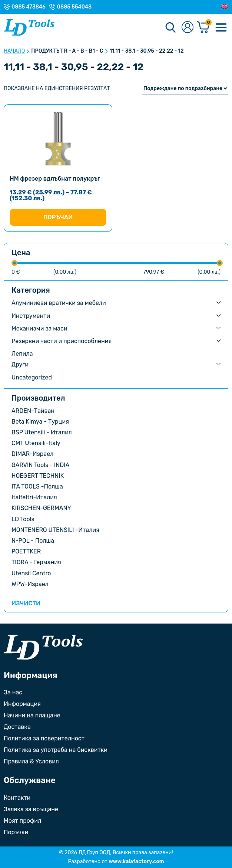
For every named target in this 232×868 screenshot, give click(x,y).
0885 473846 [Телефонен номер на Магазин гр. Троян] (29, 7)
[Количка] (203, 28)
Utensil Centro (31, 573)
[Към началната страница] (43, 647)
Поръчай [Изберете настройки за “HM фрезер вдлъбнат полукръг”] (58, 217)
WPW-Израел (30, 584)
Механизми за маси (39, 328)
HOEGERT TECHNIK (38, 476)
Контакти (17, 798)
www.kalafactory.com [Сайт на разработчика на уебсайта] (136, 862)
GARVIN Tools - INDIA (40, 465)
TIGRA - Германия (36, 562)
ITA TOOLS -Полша (37, 486)
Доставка (17, 727)
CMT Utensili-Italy (36, 443)
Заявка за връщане (31, 809)
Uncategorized (32, 377)
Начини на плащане (32, 715)
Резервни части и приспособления (62, 341)
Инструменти (31, 316)
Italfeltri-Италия (34, 497)
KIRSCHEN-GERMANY (41, 508)
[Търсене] (170, 27)
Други (20, 364)
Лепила (22, 354)
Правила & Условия (31, 761)
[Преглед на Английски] (225, 7)
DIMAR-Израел (32, 454)
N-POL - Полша (33, 541)
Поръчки (16, 832)
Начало (14, 51)
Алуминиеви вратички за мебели (59, 303)
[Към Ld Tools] (29, 27)
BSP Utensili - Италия (42, 432)
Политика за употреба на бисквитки (56, 750)
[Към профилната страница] (188, 28)
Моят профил (22, 821)
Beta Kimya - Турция (40, 422)
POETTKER (26, 551)
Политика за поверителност (44, 738)
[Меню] (221, 27)
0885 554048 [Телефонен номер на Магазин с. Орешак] (74, 7)
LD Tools (23, 519)
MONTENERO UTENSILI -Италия (55, 530)
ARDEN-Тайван (33, 411)
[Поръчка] (185, 88)
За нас (13, 692)
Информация (22, 704)
